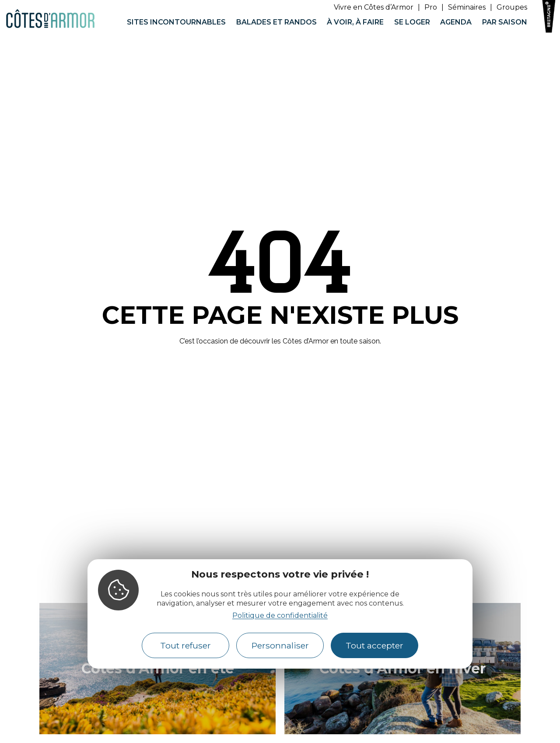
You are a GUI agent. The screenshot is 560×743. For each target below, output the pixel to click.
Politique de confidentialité (280, 615)
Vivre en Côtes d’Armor (374, 7)
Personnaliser (280, 645)
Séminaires (467, 7)
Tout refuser (185, 645)
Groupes (512, 7)
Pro (431, 7)
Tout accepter (374, 645)
